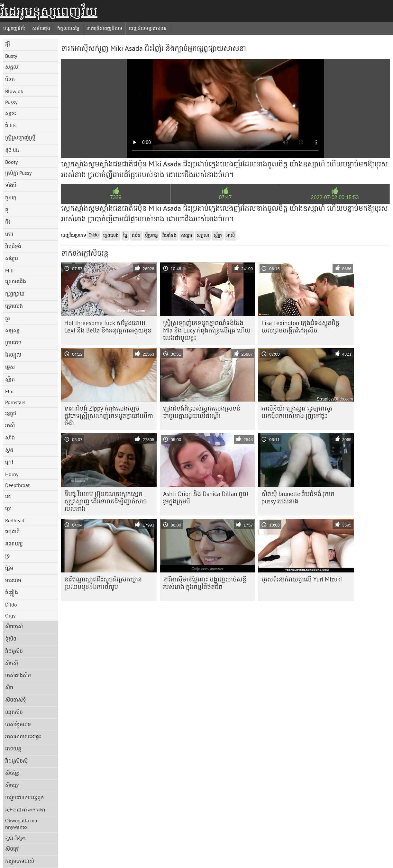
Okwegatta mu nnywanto (21, 824)
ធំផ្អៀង (12, 592)
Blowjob (14, 91)
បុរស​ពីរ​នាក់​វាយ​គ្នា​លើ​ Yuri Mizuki (302, 579)
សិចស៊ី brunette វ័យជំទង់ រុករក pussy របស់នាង (298, 497)
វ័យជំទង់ (13, 246)
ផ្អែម (9, 568)
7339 (116, 197)
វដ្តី (8, 44)
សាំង (10, 438)
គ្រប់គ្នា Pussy (18, 173)
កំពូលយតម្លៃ (69, 28)
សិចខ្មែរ (12, 773)
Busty (11, 56)
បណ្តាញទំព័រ (14, 28)
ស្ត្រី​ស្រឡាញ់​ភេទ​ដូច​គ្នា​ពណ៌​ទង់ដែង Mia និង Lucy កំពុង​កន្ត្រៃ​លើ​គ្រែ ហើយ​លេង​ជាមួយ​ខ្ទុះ (207, 330)
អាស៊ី (10, 425)
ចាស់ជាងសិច (18, 675)
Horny (12, 474)
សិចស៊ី (12, 663)
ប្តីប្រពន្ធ (151, 235)
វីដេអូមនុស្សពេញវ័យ (49, 11)
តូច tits (12, 150)
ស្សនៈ (11, 113)
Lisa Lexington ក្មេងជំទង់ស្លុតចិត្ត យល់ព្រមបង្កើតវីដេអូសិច (300, 327)
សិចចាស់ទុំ (16, 700)
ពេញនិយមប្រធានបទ (148, 28)
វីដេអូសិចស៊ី (16, 761)
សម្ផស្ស (12, 330)
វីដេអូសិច (14, 651)
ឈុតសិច (14, 712)
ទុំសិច (11, 639)
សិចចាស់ (14, 626)
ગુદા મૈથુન (15, 838)
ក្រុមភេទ (13, 342)
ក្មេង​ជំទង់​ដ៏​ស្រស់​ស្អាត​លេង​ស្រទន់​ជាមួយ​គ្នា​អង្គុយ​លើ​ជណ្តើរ (202, 412)
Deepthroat (17, 485)
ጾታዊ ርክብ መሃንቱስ (25, 810)
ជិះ (8, 222)
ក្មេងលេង (14, 306)
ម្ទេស (10, 367)
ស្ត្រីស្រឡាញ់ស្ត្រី (20, 137)
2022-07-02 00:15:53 (335, 197)
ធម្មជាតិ (12, 531)
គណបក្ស (14, 544)
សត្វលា (12, 67)
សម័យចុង (41, 28)
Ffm (9, 391)
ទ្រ (8, 556)
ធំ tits (11, 125)
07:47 (225, 197)
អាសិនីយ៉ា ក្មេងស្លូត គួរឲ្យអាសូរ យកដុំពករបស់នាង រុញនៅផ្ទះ (297, 412)
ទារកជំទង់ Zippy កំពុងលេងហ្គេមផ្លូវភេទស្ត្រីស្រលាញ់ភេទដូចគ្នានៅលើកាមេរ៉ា (109, 416)
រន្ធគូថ (11, 413)
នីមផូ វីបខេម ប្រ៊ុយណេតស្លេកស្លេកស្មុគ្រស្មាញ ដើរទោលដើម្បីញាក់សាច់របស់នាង (106, 501)
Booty (11, 162)
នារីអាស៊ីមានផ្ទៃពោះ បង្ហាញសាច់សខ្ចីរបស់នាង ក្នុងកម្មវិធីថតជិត (205, 583)
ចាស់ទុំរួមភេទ (18, 724)
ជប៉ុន (136, 235)
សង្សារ (12, 258)
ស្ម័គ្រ (10, 379)
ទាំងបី (11, 185)
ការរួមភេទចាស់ (20, 861)
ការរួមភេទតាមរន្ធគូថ (24, 797)
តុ (7, 209)
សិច (9, 687)
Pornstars (15, 402)
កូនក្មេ (11, 197)
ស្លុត (9, 450)
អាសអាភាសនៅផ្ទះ (23, 736)
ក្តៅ (8, 508)
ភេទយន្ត (13, 748)
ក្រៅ (9, 462)
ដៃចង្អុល (13, 355)
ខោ (8, 496)
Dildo (11, 605)
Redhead (15, 520)
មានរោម (13, 580)
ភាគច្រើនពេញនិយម (104, 28)
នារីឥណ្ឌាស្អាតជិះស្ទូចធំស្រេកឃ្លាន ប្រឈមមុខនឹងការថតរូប (103, 583)
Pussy (11, 102)
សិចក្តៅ (12, 785)
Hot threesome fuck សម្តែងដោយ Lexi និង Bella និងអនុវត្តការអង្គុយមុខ (108, 327)
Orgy (10, 616)
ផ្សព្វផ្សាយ (15, 294)
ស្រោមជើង (16, 281)
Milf (9, 270)
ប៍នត (10, 79)
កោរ (9, 234)
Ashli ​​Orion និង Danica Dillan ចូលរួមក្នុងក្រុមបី (206, 497)
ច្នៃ (125, 235)
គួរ (8, 318)
